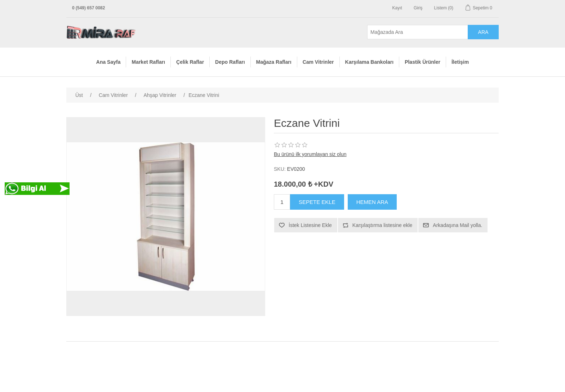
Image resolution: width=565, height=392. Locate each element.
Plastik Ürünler (422, 62)
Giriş (418, 8)
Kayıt (397, 8)
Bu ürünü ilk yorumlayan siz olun (310, 154)
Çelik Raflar (190, 62)
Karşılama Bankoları (370, 62)
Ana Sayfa (108, 62)
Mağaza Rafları (274, 62)
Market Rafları (148, 62)
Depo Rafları (230, 62)
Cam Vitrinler (318, 62)
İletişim (460, 62)
